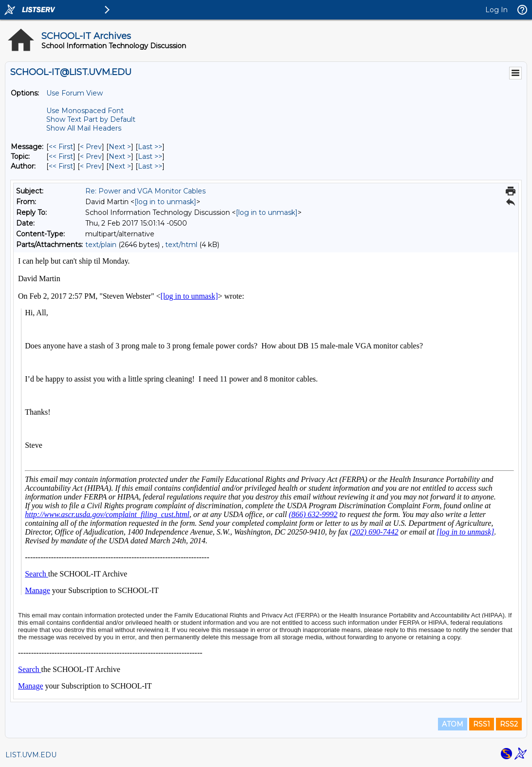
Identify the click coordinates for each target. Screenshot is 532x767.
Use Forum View (75, 93)
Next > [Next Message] (120, 147)
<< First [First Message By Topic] (61, 156)
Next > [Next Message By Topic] (120, 156)
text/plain (101, 245)
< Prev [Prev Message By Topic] (91, 156)
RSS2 (509, 724)
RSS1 (482, 724)
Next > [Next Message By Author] (120, 166)
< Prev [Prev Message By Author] (91, 166)
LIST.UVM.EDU (31, 755)
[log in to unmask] (165, 202)
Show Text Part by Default (91, 119)
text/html (181, 245)
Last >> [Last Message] (150, 147)
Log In (496, 10)
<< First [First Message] (61, 147)
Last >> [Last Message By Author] (150, 166)
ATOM (453, 724)
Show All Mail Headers (84, 128)
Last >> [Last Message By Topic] (150, 156)
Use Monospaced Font (85, 111)
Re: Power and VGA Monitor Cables (145, 191)
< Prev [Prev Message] (91, 147)
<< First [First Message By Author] (61, 166)
